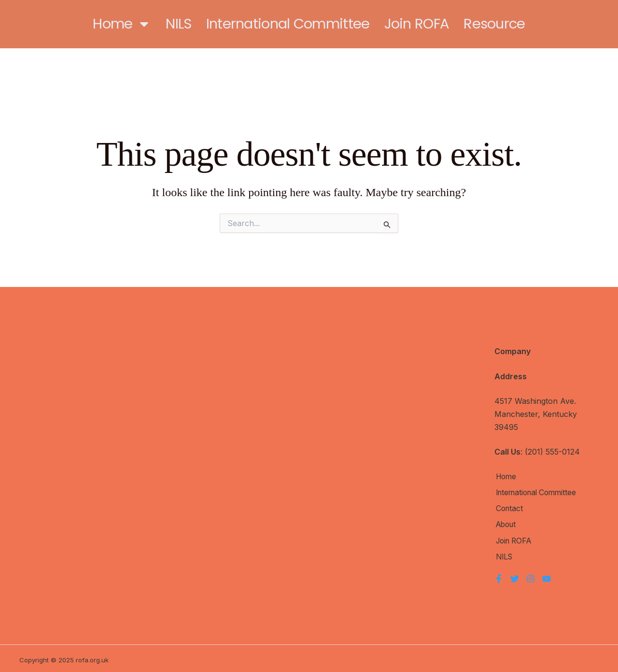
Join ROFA (417, 24)
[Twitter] (515, 575)
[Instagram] (531, 575)
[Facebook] (499, 575)
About (506, 523)
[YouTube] (547, 575)
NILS (178, 24)
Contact (509, 508)
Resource (494, 24)
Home (122, 24)
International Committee (288, 24)
